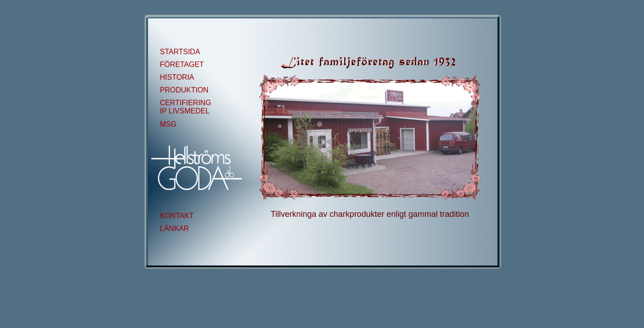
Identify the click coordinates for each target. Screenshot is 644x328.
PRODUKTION (184, 90)
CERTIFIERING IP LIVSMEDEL (186, 107)
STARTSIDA (180, 52)
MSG (168, 124)
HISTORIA (177, 77)
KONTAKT (177, 216)
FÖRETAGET (182, 64)
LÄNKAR (174, 228)
